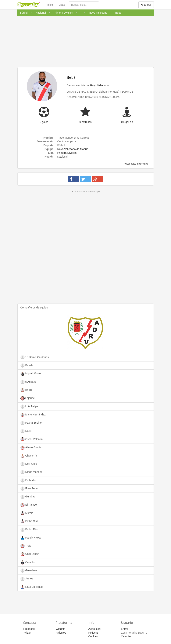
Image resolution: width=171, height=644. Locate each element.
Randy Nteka (31, 538)
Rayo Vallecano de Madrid (73, 149)
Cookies (93, 636)
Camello (28, 562)
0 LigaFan (127, 122)
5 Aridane (28, 382)
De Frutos (29, 464)
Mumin (27, 513)
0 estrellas (86, 122)
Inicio (50, 5)
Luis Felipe (29, 407)
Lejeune (28, 398)
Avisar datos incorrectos (135, 164)
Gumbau (28, 497)
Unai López (30, 554)
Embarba (28, 480)
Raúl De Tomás (32, 587)
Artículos (61, 633)
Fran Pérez (29, 489)
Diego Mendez (31, 472)
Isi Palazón (29, 505)
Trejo (26, 546)
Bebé (71, 77)
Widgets (61, 629)
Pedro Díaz (30, 530)
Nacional (62, 157)
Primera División (67, 153)
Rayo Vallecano (99, 85)
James (27, 579)
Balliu (26, 390)
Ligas (62, 5)
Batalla (27, 365)
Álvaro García (31, 448)
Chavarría (29, 456)
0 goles (44, 122)
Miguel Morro (31, 374)
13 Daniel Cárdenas (35, 357)
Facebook (29, 629)
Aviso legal (95, 629)
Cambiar (126, 636)
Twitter (27, 633)
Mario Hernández (33, 415)
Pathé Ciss (29, 521)
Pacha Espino (31, 423)
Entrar (146, 5)
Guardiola (29, 571)
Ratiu (26, 431)
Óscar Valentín (32, 439)
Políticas (93, 633)
